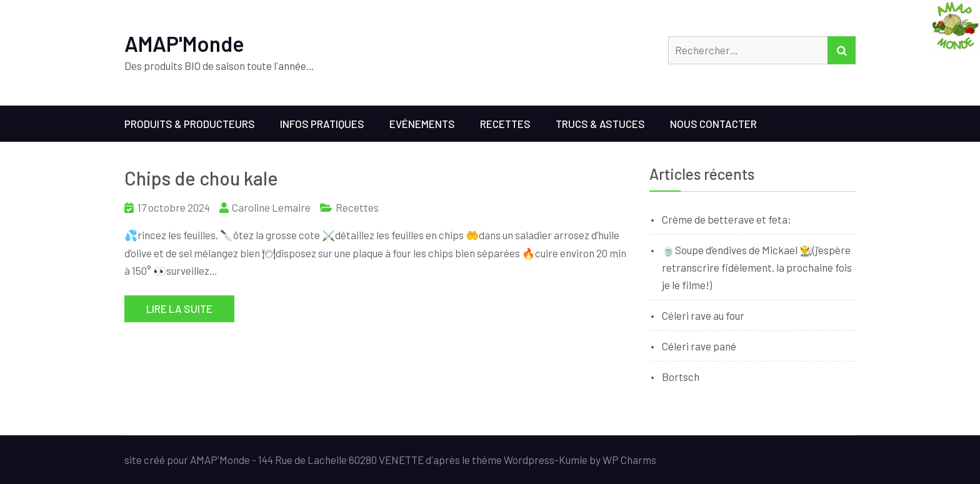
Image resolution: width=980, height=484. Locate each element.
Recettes (505, 124)
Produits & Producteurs (190, 124)
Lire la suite (179, 309)
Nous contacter (713, 124)
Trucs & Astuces (600, 124)
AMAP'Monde (184, 43)
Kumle (573, 460)
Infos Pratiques (322, 124)
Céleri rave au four (703, 315)
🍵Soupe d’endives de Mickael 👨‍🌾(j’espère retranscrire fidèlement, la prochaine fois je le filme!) (757, 267)
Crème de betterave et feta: (727, 219)
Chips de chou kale (201, 178)
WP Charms (629, 460)
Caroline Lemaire (271, 207)
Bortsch (681, 377)
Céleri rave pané (699, 346)
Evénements (422, 124)
